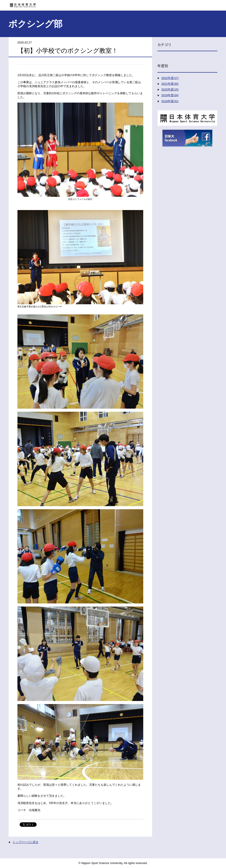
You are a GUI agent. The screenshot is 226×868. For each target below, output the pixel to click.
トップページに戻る (25, 842)
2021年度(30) (170, 84)
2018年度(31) (170, 101)
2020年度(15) (170, 89)
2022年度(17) (170, 78)
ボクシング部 (35, 24)
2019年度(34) (170, 95)
